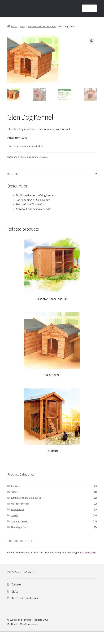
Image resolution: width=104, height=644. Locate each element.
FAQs (15, 591)
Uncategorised (19, 527)
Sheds (15, 515)
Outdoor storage (20, 504)
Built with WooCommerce (23, 624)
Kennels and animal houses (42, 26)
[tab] (52, 174)
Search (26, 638)
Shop (23, 26)
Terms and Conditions (25, 598)
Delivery (17, 584)
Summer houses (20, 521)
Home (14, 26)
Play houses (18, 509)
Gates (14, 492)
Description (14, 174)
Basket (67, 636)
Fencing (16, 486)
